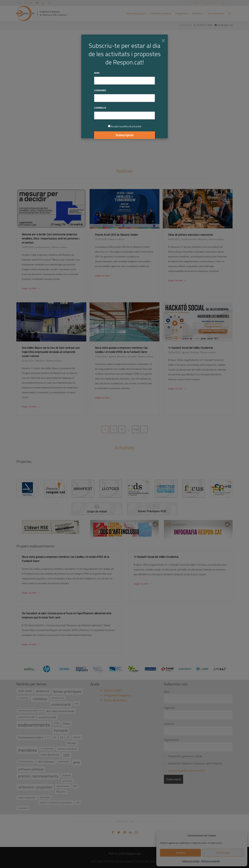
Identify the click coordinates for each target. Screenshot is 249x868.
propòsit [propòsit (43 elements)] (67, 775)
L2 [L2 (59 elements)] (55, 737)
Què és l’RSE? (113, 690)
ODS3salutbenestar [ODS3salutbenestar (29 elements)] (26, 761)
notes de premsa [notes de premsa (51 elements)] (50, 755)
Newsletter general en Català (183, 756)
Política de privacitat (210, 861)
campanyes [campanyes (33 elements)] (23, 698)
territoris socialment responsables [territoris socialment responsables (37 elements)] (56, 803)
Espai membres (210, 3)
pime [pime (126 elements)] (76, 762)
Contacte (195, 3)
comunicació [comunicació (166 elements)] (61, 704)
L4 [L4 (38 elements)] (68, 737)
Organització (171, 740)
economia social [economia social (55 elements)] (47, 717)
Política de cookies (191, 861)
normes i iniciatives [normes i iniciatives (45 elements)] (67, 749)
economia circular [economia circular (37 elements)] (26, 717)
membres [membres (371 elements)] (27, 750)
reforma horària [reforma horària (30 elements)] (63, 786)
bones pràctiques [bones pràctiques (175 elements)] (67, 691)
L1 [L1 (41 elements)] (48, 737)
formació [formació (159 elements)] (61, 730)
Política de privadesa (119, 861)
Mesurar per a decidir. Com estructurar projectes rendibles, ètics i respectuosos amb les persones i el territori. (51, 238)
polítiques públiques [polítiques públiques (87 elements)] (31, 769)
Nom (167, 692)
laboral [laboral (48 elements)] (77, 737)
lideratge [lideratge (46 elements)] (72, 743)
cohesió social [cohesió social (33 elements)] (58, 698)
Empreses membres (161, 13)
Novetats (132, 356)
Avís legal (97, 861)
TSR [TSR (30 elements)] (78, 802)
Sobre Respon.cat (136, 13)
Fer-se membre (216, 13)
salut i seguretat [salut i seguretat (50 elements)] (27, 798)
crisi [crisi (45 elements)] (76, 703)
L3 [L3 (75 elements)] (62, 737)
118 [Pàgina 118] (136, 429)
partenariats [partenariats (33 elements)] (64, 761)
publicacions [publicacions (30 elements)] (67, 781)
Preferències (223, 853)
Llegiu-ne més (31, 289)
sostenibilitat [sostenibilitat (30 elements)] (45, 797)
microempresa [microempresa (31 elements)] (47, 748)
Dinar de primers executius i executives (191, 235)
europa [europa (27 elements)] (56, 723)
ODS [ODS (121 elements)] (66, 755)
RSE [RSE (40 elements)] (75, 786)
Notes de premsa (115, 700)
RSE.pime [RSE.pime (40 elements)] (61, 792)
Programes (182, 13)
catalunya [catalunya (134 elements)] (40, 699)
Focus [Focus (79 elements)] (67, 724)
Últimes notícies (59, 247)
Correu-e (169, 724)
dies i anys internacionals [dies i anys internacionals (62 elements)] (60, 711)
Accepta (181, 853)
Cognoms (169, 708)
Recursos (198, 13)
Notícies (124, 171)
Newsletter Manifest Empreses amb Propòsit (193, 763)
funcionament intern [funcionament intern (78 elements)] (31, 737)
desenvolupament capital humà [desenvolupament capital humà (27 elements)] (30, 711)
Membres (203, 239)
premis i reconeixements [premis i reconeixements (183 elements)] (38, 776)
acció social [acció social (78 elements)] (25, 691)
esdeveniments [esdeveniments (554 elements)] (34, 725)
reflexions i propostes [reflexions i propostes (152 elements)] (35, 787)
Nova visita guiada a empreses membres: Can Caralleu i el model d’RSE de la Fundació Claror (121, 350)
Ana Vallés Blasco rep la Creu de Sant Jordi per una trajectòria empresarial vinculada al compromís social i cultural (51, 352)
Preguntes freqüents (118, 695)
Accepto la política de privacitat (186, 770)
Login (223, 3)
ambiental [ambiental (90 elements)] (42, 691)
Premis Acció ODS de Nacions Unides (116, 235)
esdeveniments (43, 247)
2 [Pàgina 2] (113, 429)
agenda (112, 356)
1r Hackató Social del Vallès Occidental (190, 348)
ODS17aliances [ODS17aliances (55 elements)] (46, 762)
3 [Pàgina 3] (122, 429)
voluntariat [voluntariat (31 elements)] (23, 808)
